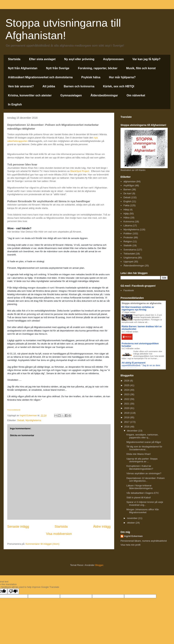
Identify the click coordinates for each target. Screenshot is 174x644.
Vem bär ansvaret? (21, 86)
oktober (131, 523)
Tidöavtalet (129, 254)
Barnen (127, 189)
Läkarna (128, 226)
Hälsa (126, 218)
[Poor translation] (13, 591)
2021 (127, 404)
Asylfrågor (129, 185)
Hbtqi (126, 210)
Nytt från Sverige (58, 68)
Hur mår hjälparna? (122, 77)
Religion (128, 241)
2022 (127, 399)
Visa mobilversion (59, 534)
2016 (127, 427)
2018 (127, 417)
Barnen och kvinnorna (79, 86)
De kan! (128, 193)
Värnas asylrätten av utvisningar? (144, 473)
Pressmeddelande (14, 410)
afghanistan (130, 181)
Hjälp (126, 214)
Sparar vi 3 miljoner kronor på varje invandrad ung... (145, 503)
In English (15, 104)
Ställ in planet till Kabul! (138, 497)
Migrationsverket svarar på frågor (144, 442)
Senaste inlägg (18, 527)
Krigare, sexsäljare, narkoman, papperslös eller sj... (142, 436)
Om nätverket (136, 95)
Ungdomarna (130, 258)
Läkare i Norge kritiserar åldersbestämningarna (139, 487)
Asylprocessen (113, 59)
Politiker (128, 233)
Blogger (99, 565)
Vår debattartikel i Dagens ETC (143, 493)
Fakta (126, 205)
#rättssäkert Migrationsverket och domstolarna (40, 77)
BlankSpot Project (80, 171)
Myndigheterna (33, 420)
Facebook (129, 290)
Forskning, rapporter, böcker (98, 68)
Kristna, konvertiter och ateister (30, 95)
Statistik (128, 245)
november (133, 518)
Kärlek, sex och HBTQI (119, 86)
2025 (127, 385)
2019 (127, 413)
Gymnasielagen (71, 95)
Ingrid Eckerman (133, 536)
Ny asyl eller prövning (79, 59)
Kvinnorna (129, 222)
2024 (127, 390)
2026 (127, 381)
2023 (127, 394)
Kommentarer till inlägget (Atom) (42, 544)
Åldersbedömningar (104, 95)
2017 (127, 422)
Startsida (14, 59)
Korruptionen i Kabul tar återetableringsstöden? (140, 467)
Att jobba (49, 86)
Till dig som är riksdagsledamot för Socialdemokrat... (144, 448)
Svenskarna (130, 250)
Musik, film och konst (141, 68)
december (133, 431)
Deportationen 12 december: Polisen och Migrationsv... (145, 480)
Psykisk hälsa (91, 77)
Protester (128, 237)
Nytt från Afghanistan (23, 68)
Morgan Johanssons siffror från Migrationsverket (143, 511)
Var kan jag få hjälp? (146, 59)
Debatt (21, 420)
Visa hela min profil (130, 545)
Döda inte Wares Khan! (138, 454)
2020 (127, 408)
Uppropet (128, 262)
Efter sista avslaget (42, 59)
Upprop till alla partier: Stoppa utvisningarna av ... (142, 460)
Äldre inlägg (102, 527)
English (127, 201)
